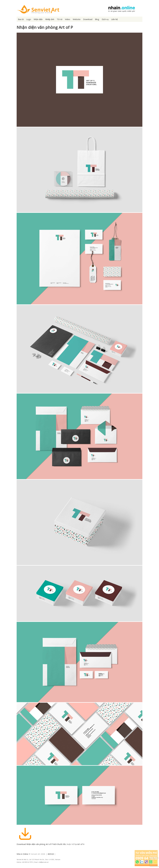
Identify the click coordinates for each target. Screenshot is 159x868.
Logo (29, 19)
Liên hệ (114, 19)
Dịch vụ (105, 19)
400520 (51, 854)
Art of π (81, 844)
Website (77, 19)
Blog (97, 19)
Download (88, 19)
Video (68, 19)
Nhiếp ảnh (50, 19)
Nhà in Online (22, 854)
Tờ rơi (60, 19)
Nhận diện (38, 19)
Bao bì (21, 19)
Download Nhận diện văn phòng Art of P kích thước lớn (41, 844)
